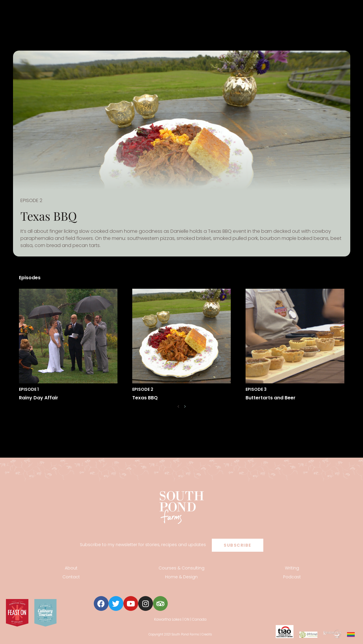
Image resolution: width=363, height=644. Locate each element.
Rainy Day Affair (39, 398)
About (71, 568)
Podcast (292, 577)
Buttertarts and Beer (271, 398)
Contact (71, 577)
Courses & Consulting (181, 568)
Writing (292, 568)
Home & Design (181, 577)
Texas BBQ (145, 398)
